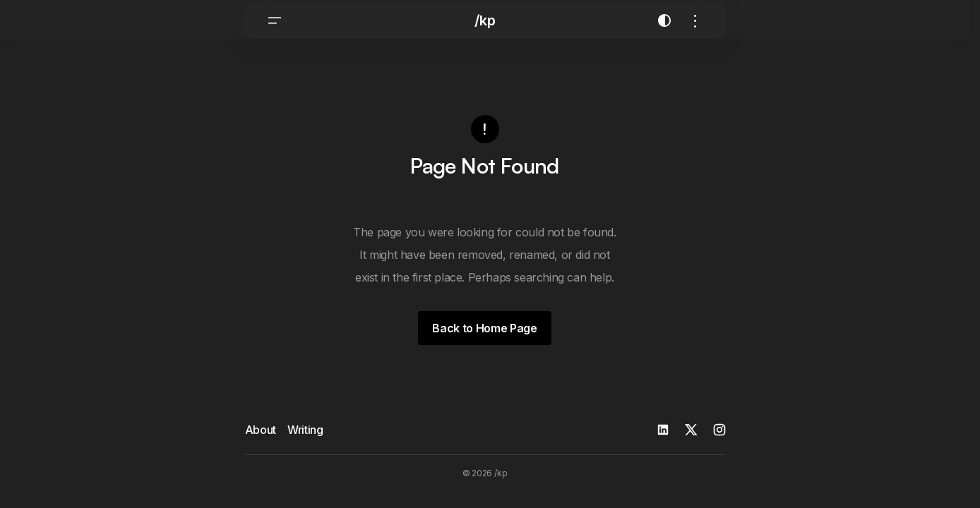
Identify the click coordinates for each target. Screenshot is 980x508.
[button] (275, 35)
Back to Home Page (485, 335)
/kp (485, 35)
